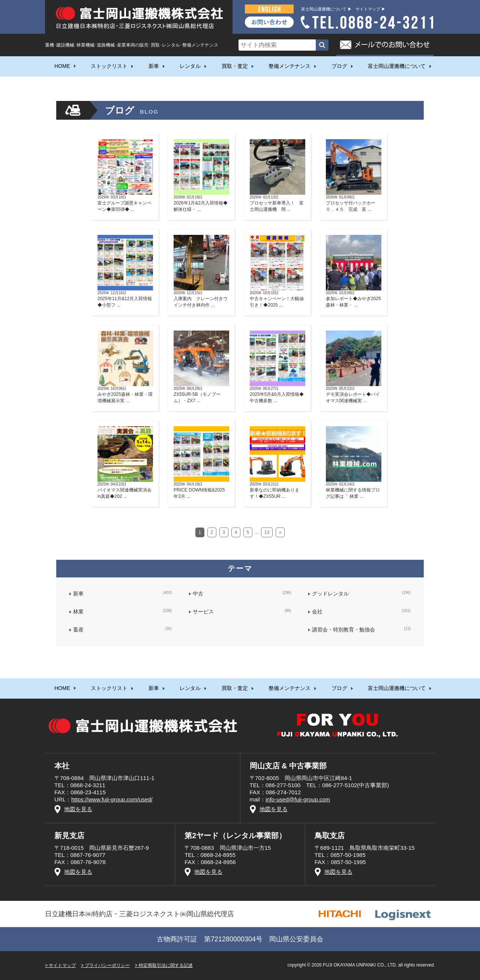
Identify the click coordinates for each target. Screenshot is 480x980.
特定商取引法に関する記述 (166, 965)
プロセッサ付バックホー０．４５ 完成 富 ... (354, 203)
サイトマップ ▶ (370, 9)
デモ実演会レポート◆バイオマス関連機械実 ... (354, 395)
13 (267, 532)
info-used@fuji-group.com (298, 799)
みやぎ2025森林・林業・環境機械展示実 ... (125, 395)
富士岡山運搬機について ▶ (326, 9)
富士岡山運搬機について (397, 66)
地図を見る (78, 809)
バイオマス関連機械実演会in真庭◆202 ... (125, 490)
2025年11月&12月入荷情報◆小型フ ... (125, 299)
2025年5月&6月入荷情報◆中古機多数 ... (277, 395)
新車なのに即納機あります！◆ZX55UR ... (277, 490)
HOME (62, 66)
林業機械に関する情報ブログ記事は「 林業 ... (354, 490)
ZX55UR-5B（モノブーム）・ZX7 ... (201, 395)
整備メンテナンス (289, 66)
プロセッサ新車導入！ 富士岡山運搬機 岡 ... (277, 203)
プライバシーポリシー (107, 965)
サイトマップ (62, 965)
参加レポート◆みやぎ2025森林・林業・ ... (354, 299)
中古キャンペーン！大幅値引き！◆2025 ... (277, 299)
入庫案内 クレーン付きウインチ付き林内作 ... (201, 299)
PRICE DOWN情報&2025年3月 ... (201, 490)
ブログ (339, 66)
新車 (154, 66)
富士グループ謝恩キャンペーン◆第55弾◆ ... (125, 203)
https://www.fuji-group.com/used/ (112, 799)
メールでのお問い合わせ (385, 45)
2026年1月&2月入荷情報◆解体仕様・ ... (201, 203)
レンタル (190, 66)
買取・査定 (235, 66)
